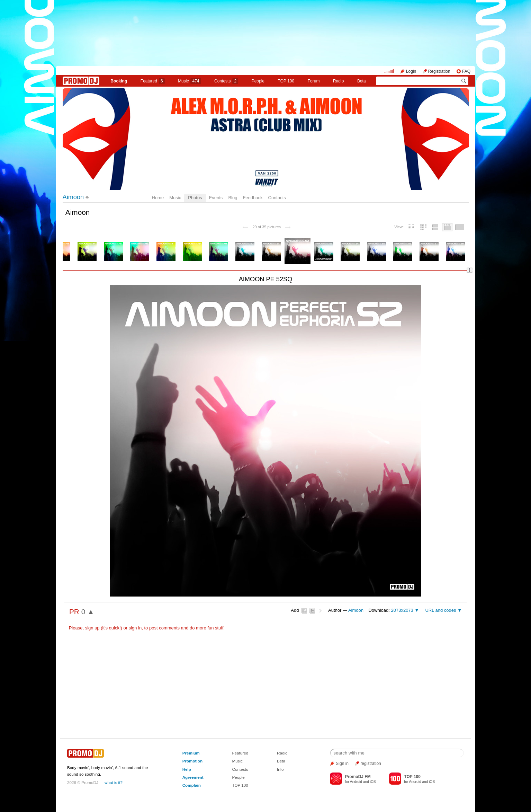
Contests (240, 769)
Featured (153, 81)
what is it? (114, 782)
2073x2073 (402, 610)
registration (371, 764)
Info (280, 769)
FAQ (466, 71)
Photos (195, 198)
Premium (191, 753)
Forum (314, 81)
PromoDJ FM (358, 777)
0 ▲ (88, 612)
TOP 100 (286, 81)
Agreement (193, 777)
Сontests (226, 81)
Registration (439, 71)
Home (158, 198)
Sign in (342, 764)
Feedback (253, 198)
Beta (362, 81)
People (258, 81)
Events (216, 198)
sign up (92, 628)
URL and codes (440, 610)
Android (356, 782)
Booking (119, 81)
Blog (233, 198)
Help (187, 769)
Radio (338, 81)
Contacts (277, 198)
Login (411, 71)
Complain (192, 785)
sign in (135, 628)
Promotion (192, 761)
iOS (373, 782)
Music (189, 81)
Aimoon (73, 197)
